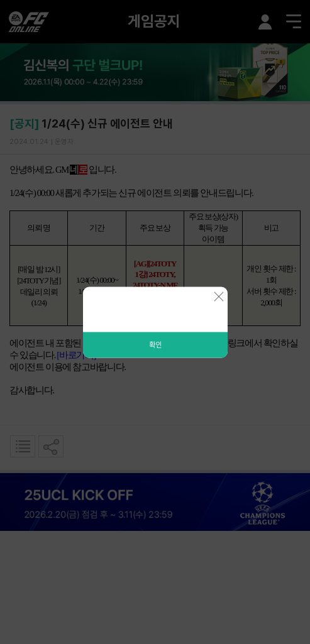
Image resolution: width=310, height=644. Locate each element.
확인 (155, 344)
